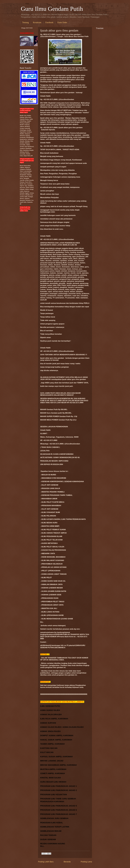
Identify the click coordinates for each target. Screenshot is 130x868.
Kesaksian (37, 22)
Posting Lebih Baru (46, 862)
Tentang (25, 22)
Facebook (49, 22)
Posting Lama (86, 862)
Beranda (67, 862)
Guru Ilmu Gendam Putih (52, 9)
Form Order (62, 22)
